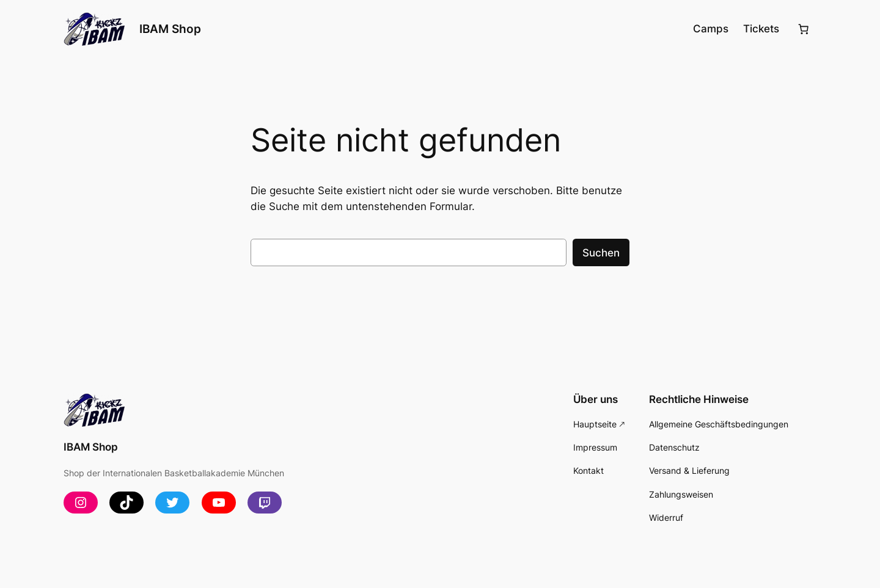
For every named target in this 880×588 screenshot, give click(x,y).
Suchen (601, 253)
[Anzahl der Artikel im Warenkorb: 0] (804, 29)
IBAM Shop (170, 29)
